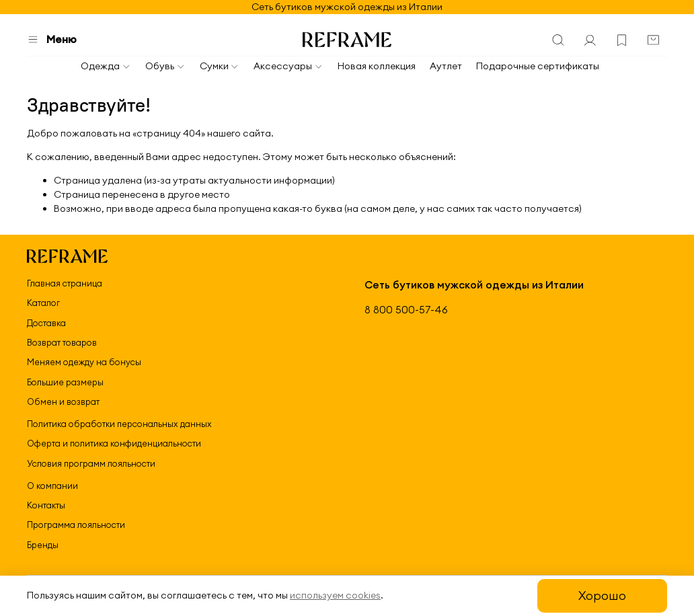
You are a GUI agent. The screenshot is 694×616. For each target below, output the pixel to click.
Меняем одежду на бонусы (84, 362)
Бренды (43, 545)
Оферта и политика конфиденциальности (114, 443)
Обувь (165, 66)
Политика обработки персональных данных (119, 424)
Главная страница (65, 283)
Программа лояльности (76, 525)
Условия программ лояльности (91, 463)
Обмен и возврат (63, 401)
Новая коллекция (377, 66)
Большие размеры (65, 382)
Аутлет (446, 66)
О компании (52, 486)
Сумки (220, 66)
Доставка (46, 323)
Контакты (46, 505)
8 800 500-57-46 (406, 310)
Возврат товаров (62, 342)
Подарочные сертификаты (538, 66)
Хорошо (602, 595)
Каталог (43, 303)
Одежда (106, 66)
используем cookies (335, 595)
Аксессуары (288, 66)
